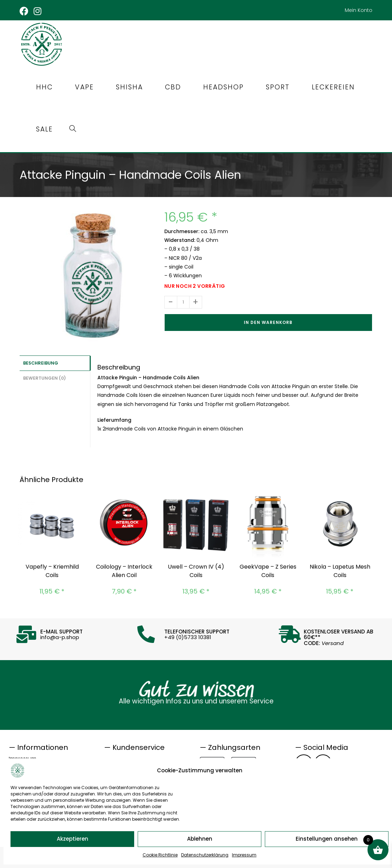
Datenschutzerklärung (205, 855)
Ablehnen (200, 839)
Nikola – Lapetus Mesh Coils (340, 569)
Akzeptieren (73, 839)
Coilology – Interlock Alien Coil (124, 569)
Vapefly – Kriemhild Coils (52, 569)
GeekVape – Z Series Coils (268, 569)
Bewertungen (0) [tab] (44, 375)
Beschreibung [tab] (41, 361)
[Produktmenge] (183, 300)
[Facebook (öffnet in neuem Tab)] (26, 11)
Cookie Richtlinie (160, 855)
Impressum (244, 855)
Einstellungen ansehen (327, 839)
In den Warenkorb (268, 321)
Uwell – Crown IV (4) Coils (196, 569)
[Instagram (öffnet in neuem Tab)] (38, 11)
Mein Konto (359, 10)
